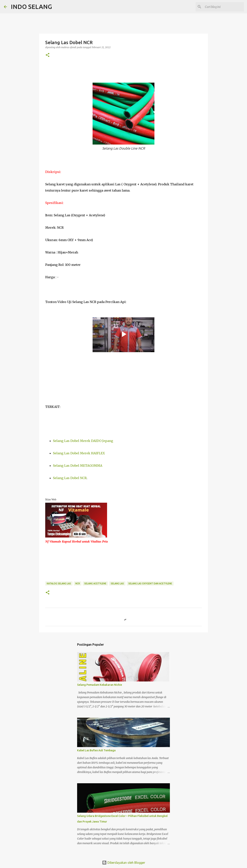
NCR (78, 583)
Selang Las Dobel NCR (70, 478)
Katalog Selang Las (59, 583)
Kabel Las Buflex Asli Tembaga (96, 750)
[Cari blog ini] (224, 7)
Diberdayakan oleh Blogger (124, 863)
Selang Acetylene (95, 583)
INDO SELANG (31, 7)
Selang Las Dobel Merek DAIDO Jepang (83, 441)
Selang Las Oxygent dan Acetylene (150, 583)
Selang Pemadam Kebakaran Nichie (100, 685)
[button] (48, 55)
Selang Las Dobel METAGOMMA (78, 466)
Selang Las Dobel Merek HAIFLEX (79, 453)
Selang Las (117, 583)
